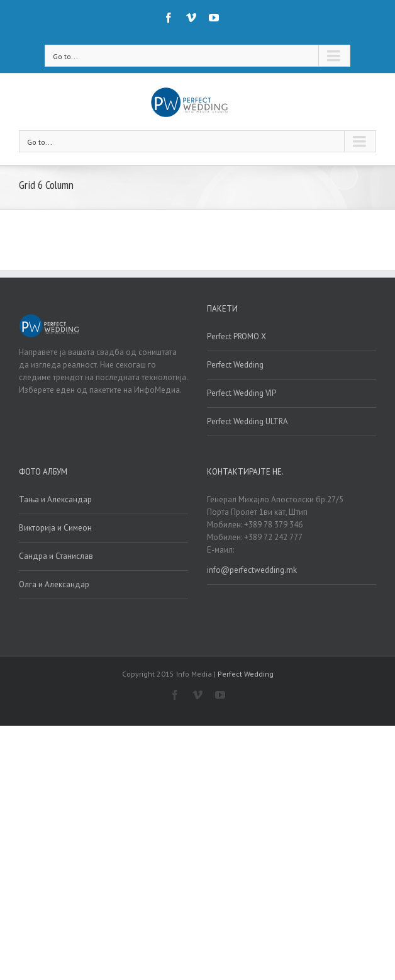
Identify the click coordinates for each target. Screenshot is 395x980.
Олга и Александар (54, 584)
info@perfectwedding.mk (252, 570)
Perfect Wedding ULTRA (248, 421)
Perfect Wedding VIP (242, 393)
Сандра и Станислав (56, 556)
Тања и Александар (55, 499)
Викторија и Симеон (55, 528)
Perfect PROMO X (236, 336)
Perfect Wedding (235, 365)
